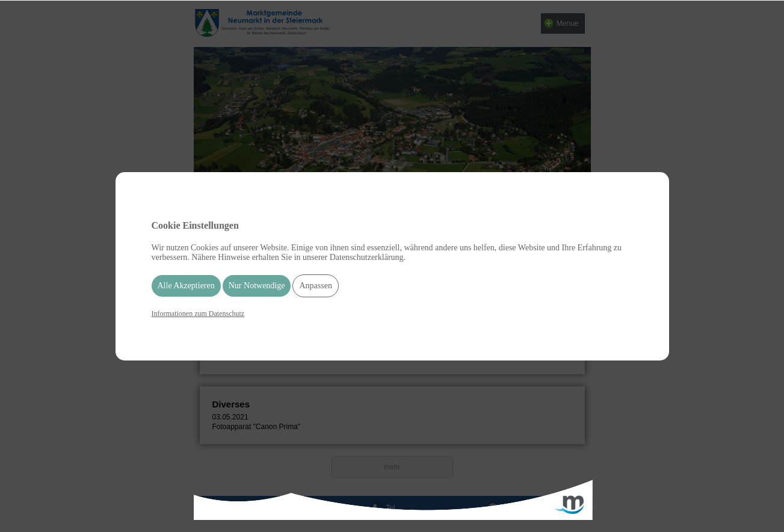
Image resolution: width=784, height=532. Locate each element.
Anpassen (315, 286)
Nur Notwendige (257, 286)
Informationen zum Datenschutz (198, 314)
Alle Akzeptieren (186, 286)
